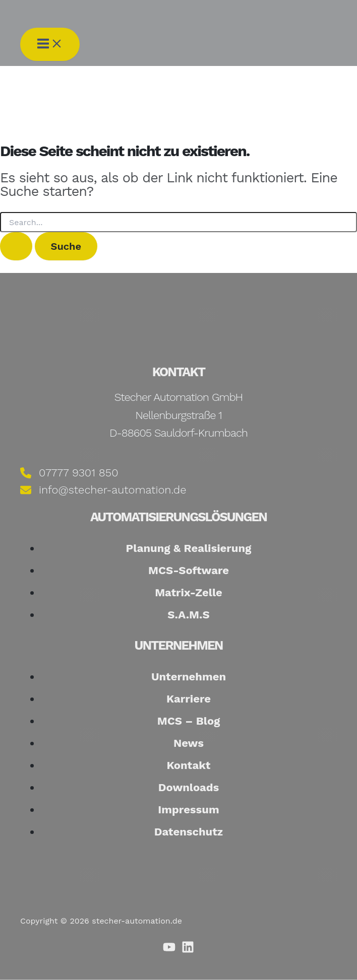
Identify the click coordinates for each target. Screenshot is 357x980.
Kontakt (189, 765)
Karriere (189, 699)
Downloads (189, 787)
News (189, 743)
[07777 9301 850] (69, 473)
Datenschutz (189, 832)
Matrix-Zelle (189, 592)
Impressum (188, 810)
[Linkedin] (188, 951)
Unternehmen (189, 677)
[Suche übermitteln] (16, 246)
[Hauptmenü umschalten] (50, 44)
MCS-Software (189, 570)
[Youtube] (169, 951)
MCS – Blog (189, 721)
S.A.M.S (189, 615)
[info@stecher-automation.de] (103, 490)
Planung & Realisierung (189, 548)
